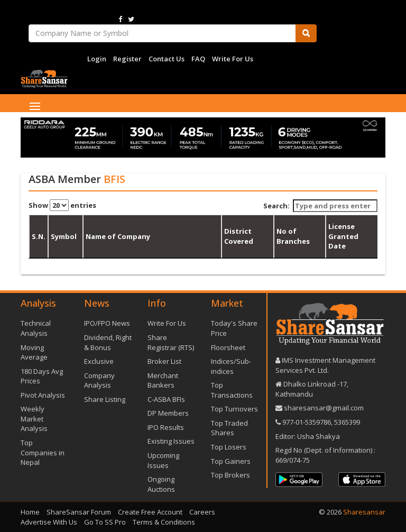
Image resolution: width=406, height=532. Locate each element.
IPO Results (166, 427)
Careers (202, 512)
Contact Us (167, 59)
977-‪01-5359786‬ (307, 422)
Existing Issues (171, 441)
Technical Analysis (36, 328)
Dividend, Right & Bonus (108, 342)
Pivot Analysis (43, 395)
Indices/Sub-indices (231, 366)
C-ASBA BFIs (166, 399)
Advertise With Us (49, 522)
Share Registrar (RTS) (171, 342)
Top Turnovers (234, 409)
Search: (321, 206)
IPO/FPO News (107, 323)
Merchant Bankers (163, 380)
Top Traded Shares (229, 428)
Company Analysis (99, 380)
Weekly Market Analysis (34, 419)
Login (97, 59)
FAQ (198, 59)
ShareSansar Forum (79, 512)
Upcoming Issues (163, 460)
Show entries (62, 205)
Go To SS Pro (105, 522)
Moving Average (34, 352)
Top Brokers (230, 475)
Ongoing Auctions (161, 484)
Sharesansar (364, 512)
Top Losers (229, 447)
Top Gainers (231, 461)
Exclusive (99, 361)
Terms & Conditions (164, 522)
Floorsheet (228, 347)
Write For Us (233, 59)
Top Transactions (232, 390)
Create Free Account (150, 512)
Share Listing (105, 399)
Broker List (164, 361)
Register (127, 59)
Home (30, 512)
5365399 (346, 422)
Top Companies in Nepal (43, 452)
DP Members (168, 413)
